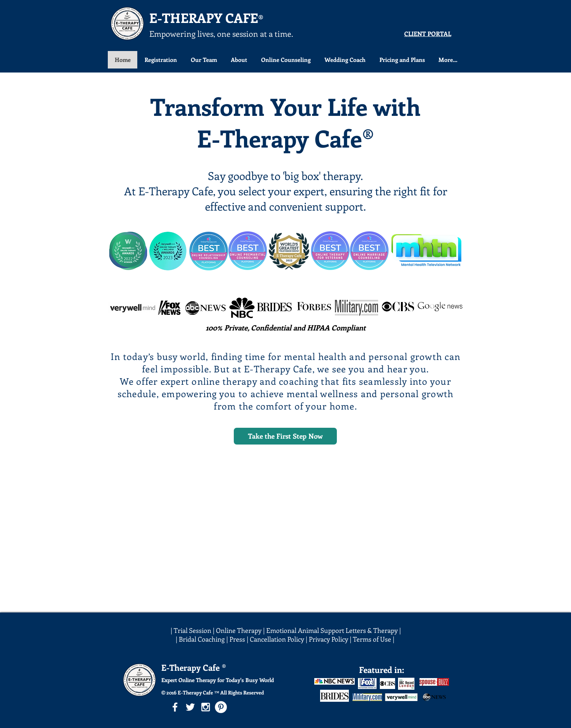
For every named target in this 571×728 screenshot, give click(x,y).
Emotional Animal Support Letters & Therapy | (334, 630)
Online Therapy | (241, 630)
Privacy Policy (328, 639)
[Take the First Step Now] (285, 436)
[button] (285, 60)
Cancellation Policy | (279, 639)
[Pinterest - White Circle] (221, 707)
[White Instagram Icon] (206, 707)
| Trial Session (191, 630)
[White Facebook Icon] (175, 707)
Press (238, 639)
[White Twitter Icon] (190, 707)
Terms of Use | (374, 639)
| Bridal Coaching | (202, 639)
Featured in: (382, 670)
